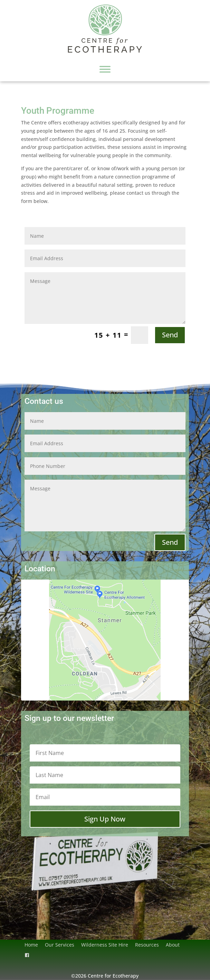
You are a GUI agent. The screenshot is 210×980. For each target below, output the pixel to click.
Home (31, 945)
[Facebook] (27, 955)
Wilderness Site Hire (105, 945)
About (173, 945)
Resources (147, 945)
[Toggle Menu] (105, 69)
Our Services (60, 945)
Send (170, 335)
